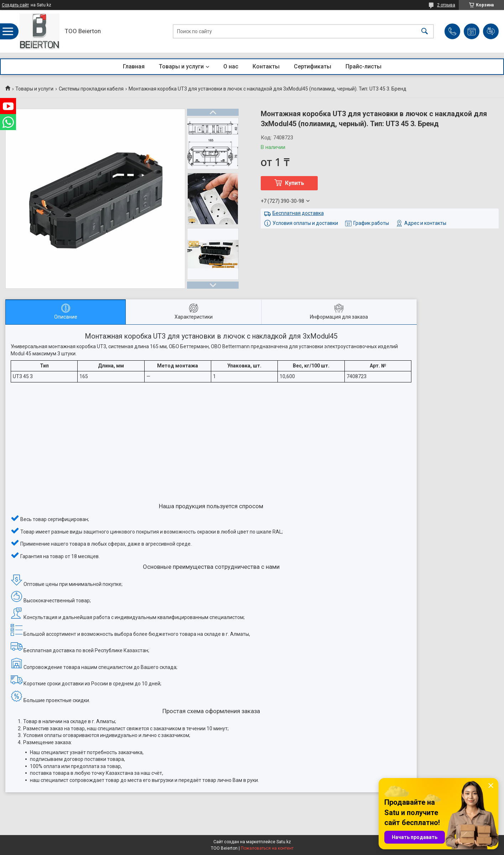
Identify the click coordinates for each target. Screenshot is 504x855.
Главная (134, 66)
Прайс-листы (363, 66)
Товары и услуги (181, 66)
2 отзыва (446, 5)
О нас (231, 66)
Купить (295, 183)
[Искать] (425, 32)
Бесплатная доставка (298, 213)
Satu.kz (284, 842)
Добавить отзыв (491, 31)
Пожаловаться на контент (267, 848)
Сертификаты (313, 66)
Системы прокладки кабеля (91, 89)
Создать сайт (15, 5)
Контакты (266, 66)
